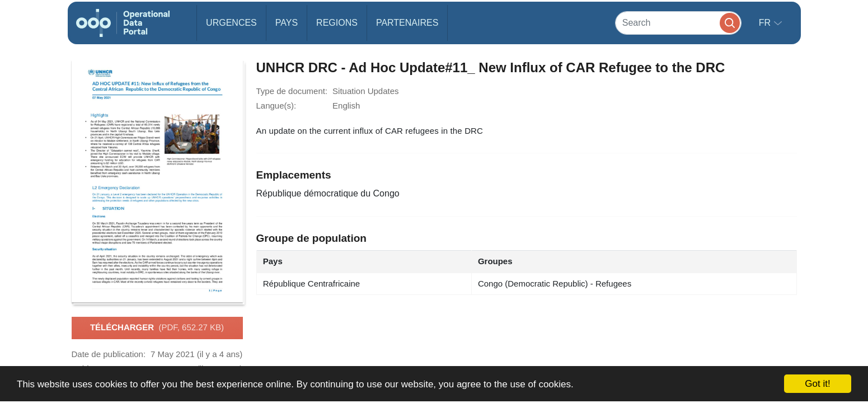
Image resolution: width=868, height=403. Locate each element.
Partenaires (407, 23)
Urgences (231, 23)
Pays (287, 23)
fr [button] (766, 23)
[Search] (678, 23)
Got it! (817, 384)
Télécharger (157, 328)
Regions (337, 23)
